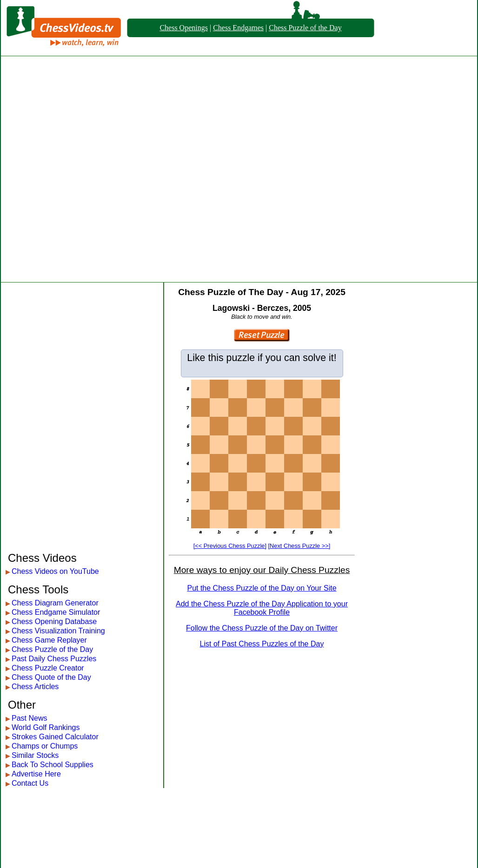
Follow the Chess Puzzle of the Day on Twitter (262, 628)
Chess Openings (184, 28)
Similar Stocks (35, 755)
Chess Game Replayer (49, 640)
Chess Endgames (238, 28)
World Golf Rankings (46, 727)
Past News (29, 718)
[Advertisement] (110, 169)
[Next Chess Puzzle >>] (299, 546)
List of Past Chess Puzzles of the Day (262, 644)
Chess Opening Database (54, 621)
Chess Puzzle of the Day (305, 28)
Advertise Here (36, 774)
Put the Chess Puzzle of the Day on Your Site (262, 588)
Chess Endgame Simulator (56, 612)
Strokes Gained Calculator (55, 737)
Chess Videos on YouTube (55, 571)
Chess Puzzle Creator (48, 668)
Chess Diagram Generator (55, 603)
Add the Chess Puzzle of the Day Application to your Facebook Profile (262, 608)
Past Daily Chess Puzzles (54, 659)
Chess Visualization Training (58, 631)
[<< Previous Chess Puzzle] (230, 546)
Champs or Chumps (45, 746)
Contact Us (30, 783)
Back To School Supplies (53, 765)
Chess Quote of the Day (51, 677)
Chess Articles (35, 687)
